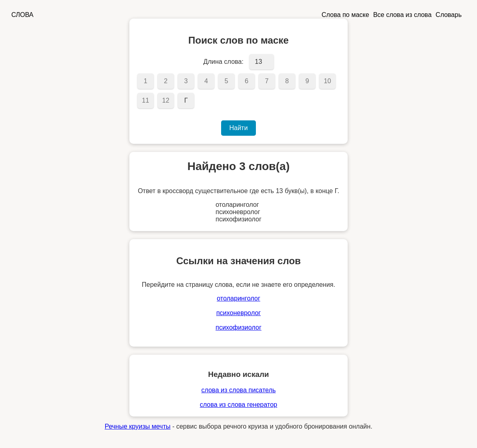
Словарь (449, 15)
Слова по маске (346, 15)
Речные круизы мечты (138, 426)
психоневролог (238, 313)
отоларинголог (238, 298)
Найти (238, 128)
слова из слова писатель (238, 390)
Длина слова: (223, 62)
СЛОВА (22, 15)
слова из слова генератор (238, 405)
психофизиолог (238, 327)
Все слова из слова (402, 15)
